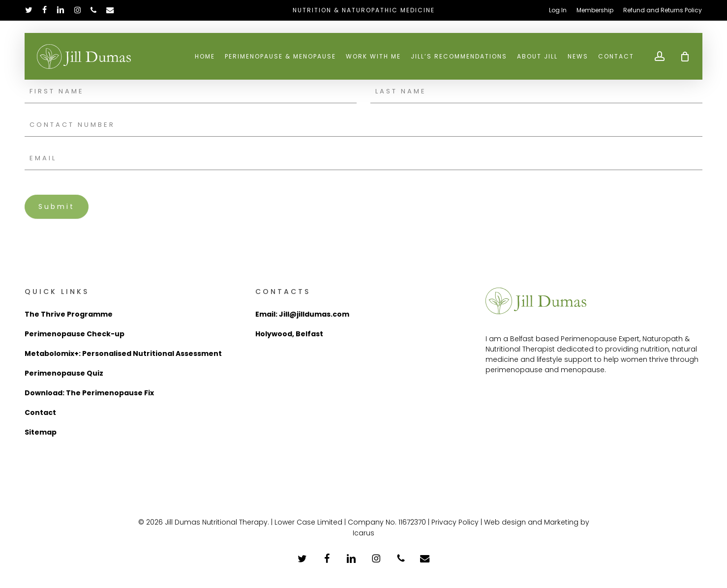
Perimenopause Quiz (64, 373)
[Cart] (685, 58)
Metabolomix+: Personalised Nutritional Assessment (123, 353)
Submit (57, 206)
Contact (40, 412)
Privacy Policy (455, 522)
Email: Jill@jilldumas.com (302, 314)
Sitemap (41, 432)
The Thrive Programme (69, 314)
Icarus (363, 533)
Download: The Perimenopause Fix (89, 393)
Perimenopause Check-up (75, 334)
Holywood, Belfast (289, 334)
